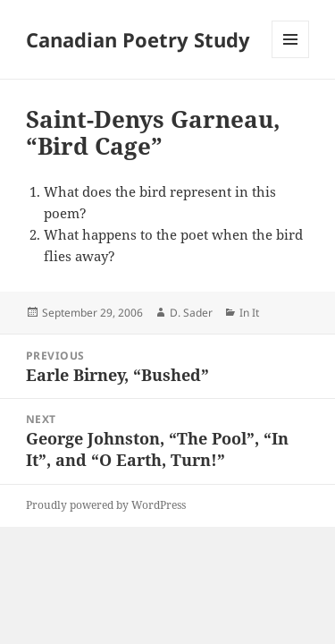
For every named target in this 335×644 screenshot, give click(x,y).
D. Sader (191, 313)
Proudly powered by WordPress (106, 505)
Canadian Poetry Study (138, 39)
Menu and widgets (291, 58)
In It (249, 313)
